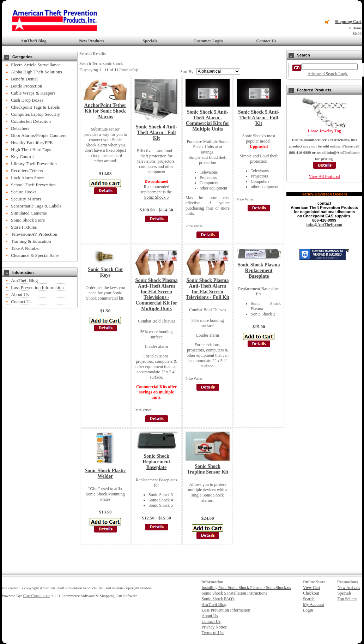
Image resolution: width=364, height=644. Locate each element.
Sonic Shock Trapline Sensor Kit (208, 469)
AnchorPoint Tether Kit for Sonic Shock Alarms (105, 111)
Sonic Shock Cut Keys (105, 272)
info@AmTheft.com (324, 225)
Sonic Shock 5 (156, 197)
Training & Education (31, 241)
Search (309, 599)
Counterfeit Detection (31, 121)
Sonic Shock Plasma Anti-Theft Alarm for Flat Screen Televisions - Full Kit (208, 289)
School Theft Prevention (33, 185)
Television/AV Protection (34, 234)
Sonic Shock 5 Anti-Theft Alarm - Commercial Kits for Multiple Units (208, 121)
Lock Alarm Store (27, 178)
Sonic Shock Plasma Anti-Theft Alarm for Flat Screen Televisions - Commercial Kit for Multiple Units (157, 294)
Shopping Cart (348, 22)
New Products (92, 41)
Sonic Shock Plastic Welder (105, 473)
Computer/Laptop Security (35, 114)
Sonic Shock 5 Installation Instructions (235, 593)
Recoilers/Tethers (27, 171)
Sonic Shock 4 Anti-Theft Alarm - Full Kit (156, 133)
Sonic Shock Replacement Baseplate (157, 462)
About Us (20, 294)
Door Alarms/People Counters (39, 135)
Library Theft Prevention (34, 164)
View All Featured (324, 176)
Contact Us (266, 41)
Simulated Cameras (29, 213)
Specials (150, 41)
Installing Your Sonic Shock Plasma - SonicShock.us (246, 588)
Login (308, 610)
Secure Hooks (24, 192)
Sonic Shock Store (28, 220)
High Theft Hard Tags (31, 149)
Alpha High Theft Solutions (37, 72)
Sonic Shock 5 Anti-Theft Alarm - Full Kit (259, 118)
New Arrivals (349, 588)
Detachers (20, 128)
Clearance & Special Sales (35, 255)
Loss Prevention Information (37, 287)
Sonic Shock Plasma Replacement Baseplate (259, 270)
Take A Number (25, 248)
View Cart (312, 588)
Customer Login (208, 41)
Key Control (22, 157)
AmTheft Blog (34, 41)
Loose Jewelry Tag (324, 131)
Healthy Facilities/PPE (32, 142)
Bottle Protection (26, 86)
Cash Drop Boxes (27, 100)
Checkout (311, 593)
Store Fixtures (24, 227)
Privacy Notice (214, 627)
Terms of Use (213, 633)
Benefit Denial (24, 79)
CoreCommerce (36, 596)
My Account (314, 604)
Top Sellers (347, 599)
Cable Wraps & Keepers (33, 93)
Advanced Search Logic (328, 74)
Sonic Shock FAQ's (218, 599)
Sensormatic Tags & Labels (36, 206)
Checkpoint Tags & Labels (35, 107)
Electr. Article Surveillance (36, 65)
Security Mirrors (26, 199)
